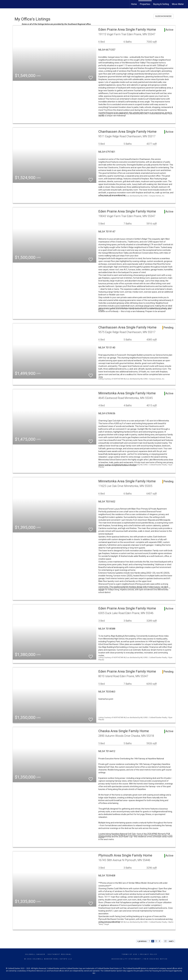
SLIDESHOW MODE (163, 16)
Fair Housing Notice (156, 959)
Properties (145, 4)
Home (134, 4)
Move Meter (178, 4)
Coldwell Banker (35, 954)
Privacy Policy (149, 954)
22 (165, 941)
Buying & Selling (161, 4)
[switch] (91, 76)
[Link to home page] (4, 4)
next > (171, 941)
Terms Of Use (130, 954)
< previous (142, 941)
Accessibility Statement (126, 959)
